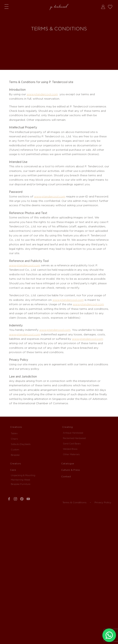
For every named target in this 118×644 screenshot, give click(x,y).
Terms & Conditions (75, 502)
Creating (67, 427)
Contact (66, 476)
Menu (7, 6)
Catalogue (68, 463)
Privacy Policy (103, 502)
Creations (16, 427)
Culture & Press (71, 470)
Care (13, 470)
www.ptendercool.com (42, 94)
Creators (16, 463)
